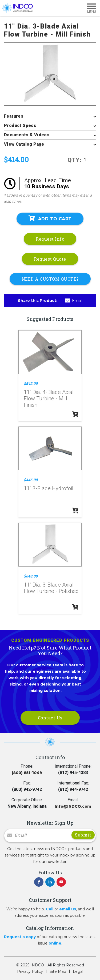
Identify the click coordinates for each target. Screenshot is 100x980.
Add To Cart (50, 218)
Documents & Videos (27, 135)
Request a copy (20, 937)
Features (14, 116)
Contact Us (50, 718)
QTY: (75, 160)
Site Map (58, 971)
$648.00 (31, 576)
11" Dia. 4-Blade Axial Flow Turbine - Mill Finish (49, 399)
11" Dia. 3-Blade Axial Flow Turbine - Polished (51, 588)
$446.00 (31, 480)
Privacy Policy (30, 971)
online (55, 943)
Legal (78, 971)
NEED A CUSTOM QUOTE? (50, 279)
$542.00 (31, 384)
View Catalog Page (24, 144)
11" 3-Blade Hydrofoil (49, 488)
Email (74, 301)
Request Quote (50, 259)
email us (68, 909)
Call (50, 909)
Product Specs (20, 126)
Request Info (50, 239)
